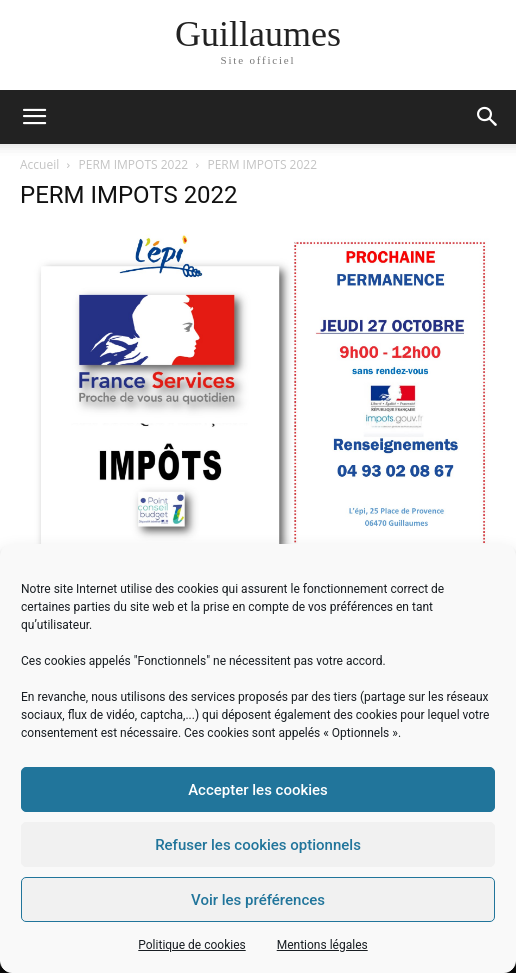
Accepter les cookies (258, 790)
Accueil (39, 164)
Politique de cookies (191, 945)
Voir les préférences (258, 900)
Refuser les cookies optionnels (258, 845)
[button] (488, 117)
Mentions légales (322, 945)
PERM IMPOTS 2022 (134, 164)
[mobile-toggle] (34, 117)
